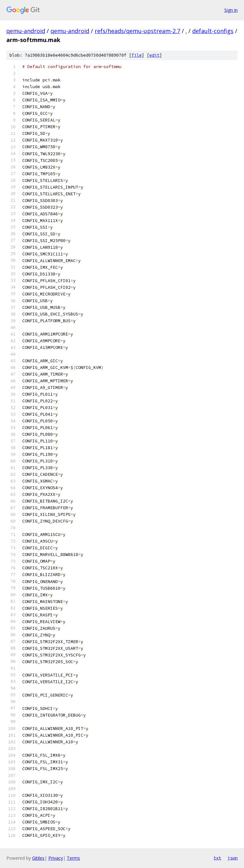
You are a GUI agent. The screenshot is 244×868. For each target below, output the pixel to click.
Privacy (56, 858)
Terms (73, 858)
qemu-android (26, 31)
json (233, 858)
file (137, 55)
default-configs (213, 31)
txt (217, 858)
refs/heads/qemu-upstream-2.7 (137, 31)
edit (154, 55)
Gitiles (38, 858)
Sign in (231, 10)
